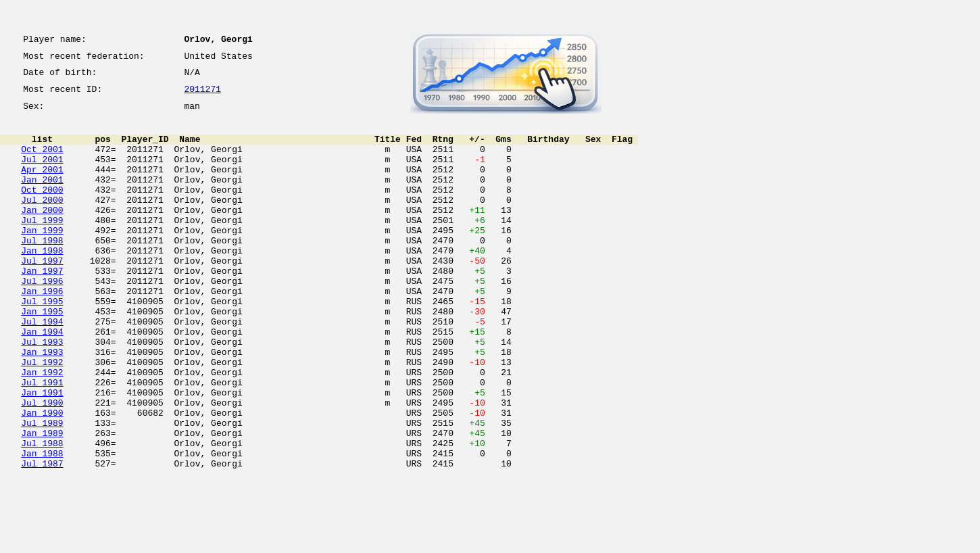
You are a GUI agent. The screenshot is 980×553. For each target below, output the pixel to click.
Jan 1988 (42, 526)
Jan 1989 (42, 502)
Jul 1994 (42, 368)
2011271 (202, 96)
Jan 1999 (42, 258)
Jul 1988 (42, 514)
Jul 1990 (42, 465)
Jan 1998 (42, 283)
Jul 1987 (42, 538)
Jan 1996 (42, 331)
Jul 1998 (42, 270)
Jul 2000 (42, 222)
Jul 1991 (42, 441)
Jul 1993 (42, 392)
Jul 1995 (42, 343)
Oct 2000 (42, 210)
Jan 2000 (42, 234)
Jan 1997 (42, 307)
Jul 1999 (42, 246)
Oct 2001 (42, 161)
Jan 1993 (42, 404)
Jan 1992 (42, 429)
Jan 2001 (42, 197)
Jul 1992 (42, 416)
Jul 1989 (42, 489)
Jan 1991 (42, 453)
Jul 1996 (42, 319)
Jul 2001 (42, 173)
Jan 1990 (42, 477)
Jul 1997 (42, 295)
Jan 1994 (42, 380)
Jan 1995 (42, 356)
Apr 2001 (42, 185)
